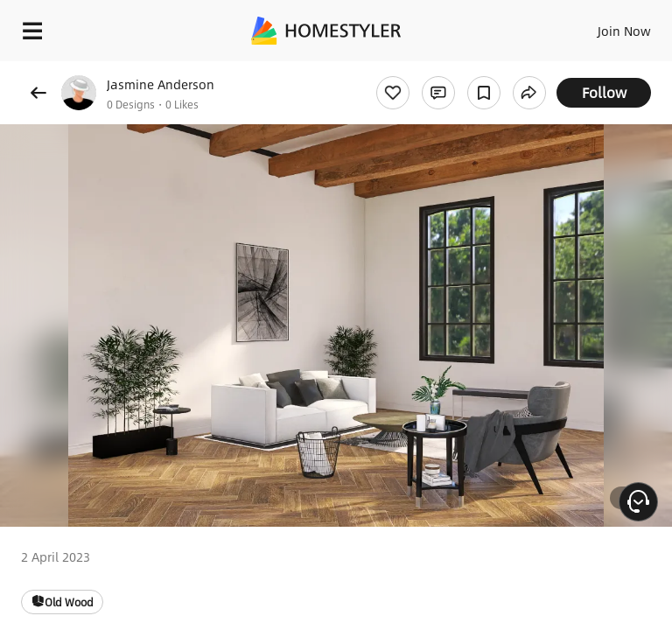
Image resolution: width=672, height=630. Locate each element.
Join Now (624, 31)
